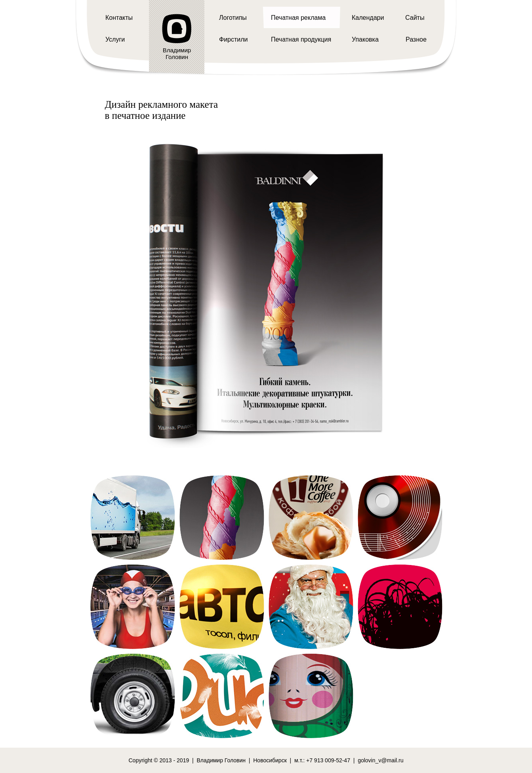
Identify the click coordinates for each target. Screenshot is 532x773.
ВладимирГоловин (177, 53)
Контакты (119, 18)
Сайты (415, 18)
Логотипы (233, 18)
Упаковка (365, 39)
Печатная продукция (301, 39)
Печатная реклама (298, 18)
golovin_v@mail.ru (380, 760)
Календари (368, 18)
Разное (416, 39)
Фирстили (234, 39)
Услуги (115, 39)
